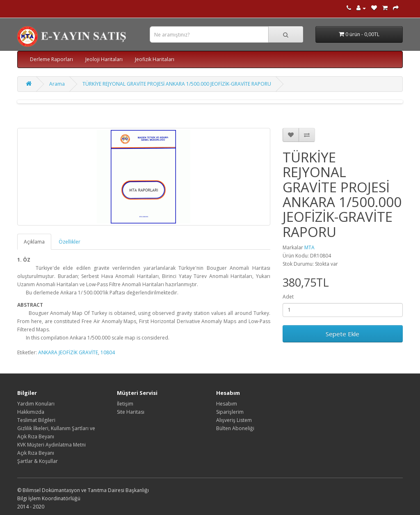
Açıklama (34, 242)
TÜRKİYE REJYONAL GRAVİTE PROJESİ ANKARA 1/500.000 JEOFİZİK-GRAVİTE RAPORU (177, 84)
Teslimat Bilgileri (36, 420)
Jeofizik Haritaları (155, 59)
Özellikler (70, 242)
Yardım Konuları (36, 404)
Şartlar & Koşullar (38, 461)
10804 (108, 352)
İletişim (125, 404)
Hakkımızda (31, 412)
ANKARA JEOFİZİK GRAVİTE (68, 352)
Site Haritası (131, 412)
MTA (309, 247)
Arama (57, 84)
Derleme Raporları (51, 59)
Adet (288, 297)
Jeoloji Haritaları (104, 59)
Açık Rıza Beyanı (36, 453)
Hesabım (227, 404)
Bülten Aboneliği (235, 428)
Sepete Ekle (342, 334)
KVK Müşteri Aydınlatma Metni (51, 445)
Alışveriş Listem (234, 420)
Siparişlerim (230, 412)
